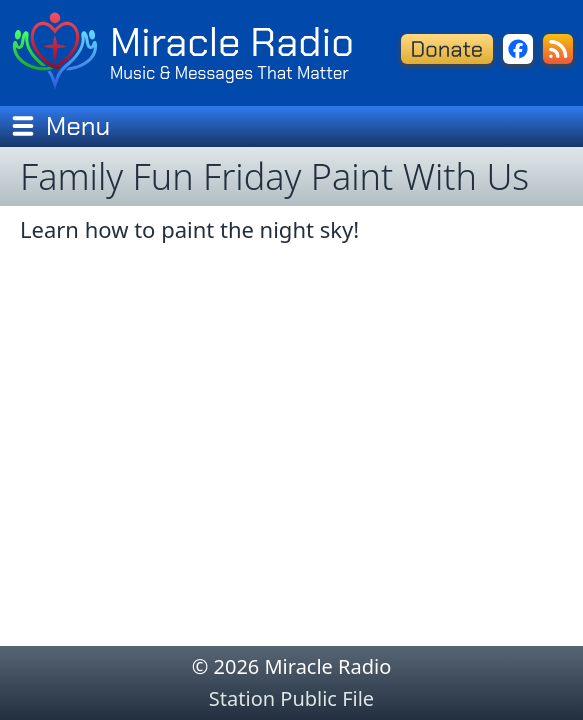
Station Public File (291, 698)
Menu (60, 126)
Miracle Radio (232, 42)
